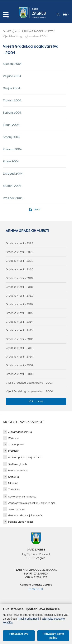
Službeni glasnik (18, 464)
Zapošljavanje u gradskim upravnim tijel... (32, 503)
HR (66, 15)
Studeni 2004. (12, 186)
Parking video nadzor (21, 522)
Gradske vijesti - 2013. (19, 330)
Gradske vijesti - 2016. (19, 304)
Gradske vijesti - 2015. (19, 313)
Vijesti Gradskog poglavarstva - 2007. (29, 383)
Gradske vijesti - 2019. (19, 278)
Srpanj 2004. (12, 137)
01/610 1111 (36, 589)
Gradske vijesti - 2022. (20, 252)
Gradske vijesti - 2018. (19, 287)
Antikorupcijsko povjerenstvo (25, 457)
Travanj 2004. (12, 100)
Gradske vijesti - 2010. (20, 357)
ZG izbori (13, 438)
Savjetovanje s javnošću (22, 497)
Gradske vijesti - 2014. (19, 322)
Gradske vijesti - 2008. (20, 374)
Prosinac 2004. (13, 198)
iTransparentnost (18, 470)
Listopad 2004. (13, 174)
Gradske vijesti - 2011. (19, 348)
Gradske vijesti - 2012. (19, 339)
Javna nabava (17, 509)
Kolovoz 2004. (13, 149)
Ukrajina (13, 483)
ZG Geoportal (16, 445)
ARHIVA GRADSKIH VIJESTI (38, 31)
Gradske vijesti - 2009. (20, 365)
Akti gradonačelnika (20, 432)
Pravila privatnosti (28, 619)
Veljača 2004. (12, 76)
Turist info (14, 489)
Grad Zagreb (10, 31)
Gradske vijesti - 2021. (19, 261)
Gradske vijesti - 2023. (20, 243)
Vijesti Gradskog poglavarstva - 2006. (30, 391)
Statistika (14, 477)
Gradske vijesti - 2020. (20, 269)
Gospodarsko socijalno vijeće (25, 515)
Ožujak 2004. (12, 88)
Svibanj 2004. (12, 113)
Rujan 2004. (11, 161)
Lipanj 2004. (11, 125)
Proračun (14, 451)
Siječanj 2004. (13, 64)
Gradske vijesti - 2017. (19, 296)
